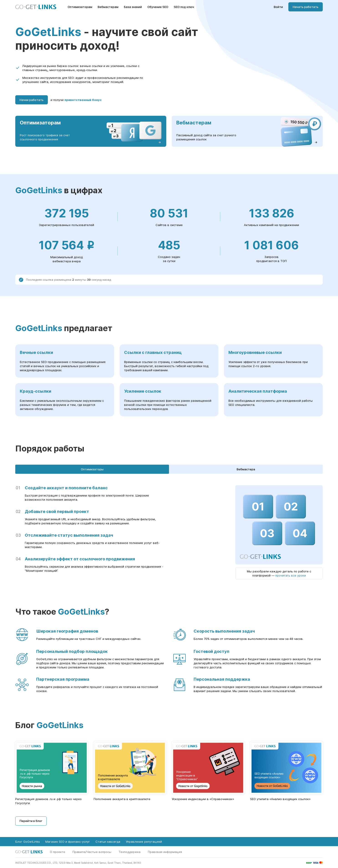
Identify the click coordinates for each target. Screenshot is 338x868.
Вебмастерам (108, 7)
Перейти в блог (31, 821)
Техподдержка (130, 852)
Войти (278, 7)
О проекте (58, 852)
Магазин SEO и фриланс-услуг (68, 842)
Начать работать (306, 7)
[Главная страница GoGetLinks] (36, 7)
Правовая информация (165, 852)
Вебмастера (246, 469)
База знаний (133, 7)
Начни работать (32, 100)
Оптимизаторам (80, 7)
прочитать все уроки (291, 575)
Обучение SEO (158, 7)
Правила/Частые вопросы (92, 852)
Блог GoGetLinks (28, 842)
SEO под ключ (184, 7)
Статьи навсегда (108, 842)
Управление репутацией (144, 842)
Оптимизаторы (92, 469)
